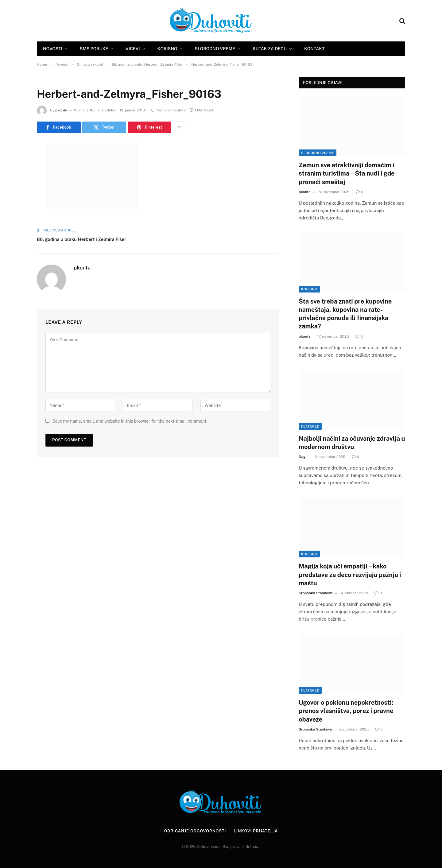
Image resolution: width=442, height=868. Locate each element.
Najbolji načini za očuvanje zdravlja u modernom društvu (352, 443)
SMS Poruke (94, 49)
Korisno (167, 49)
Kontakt (314, 49)
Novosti (53, 49)
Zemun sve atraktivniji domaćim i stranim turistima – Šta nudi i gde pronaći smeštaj (347, 173)
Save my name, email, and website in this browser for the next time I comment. (130, 421)
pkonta (61, 110)
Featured (310, 426)
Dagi (303, 457)
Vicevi (133, 49)
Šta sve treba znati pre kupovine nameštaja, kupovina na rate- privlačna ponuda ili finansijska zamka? (345, 314)
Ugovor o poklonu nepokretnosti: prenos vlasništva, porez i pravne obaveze (346, 711)
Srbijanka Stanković (316, 593)
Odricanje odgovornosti (195, 831)
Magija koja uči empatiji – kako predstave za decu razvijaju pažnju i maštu (350, 575)
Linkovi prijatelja (256, 831)
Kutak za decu (270, 49)
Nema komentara (169, 110)
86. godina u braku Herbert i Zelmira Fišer (82, 239)
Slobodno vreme (215, 49)
